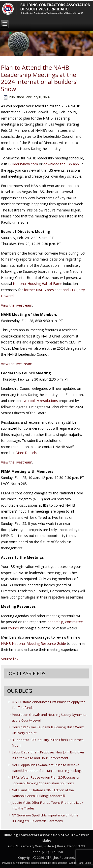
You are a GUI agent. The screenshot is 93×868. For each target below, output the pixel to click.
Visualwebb (22, 863)
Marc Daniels (26, 453)
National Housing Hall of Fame (38, 284)
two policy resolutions (40, 401)
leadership (55, 622)
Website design (39, 863)
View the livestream (17, 305)
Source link (10, 659)
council (14, 628)
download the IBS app (61, 164)
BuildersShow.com (23, 164)
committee (74, 622)
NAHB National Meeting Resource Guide (33, 643)
